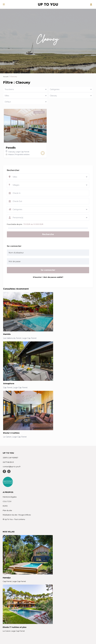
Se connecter (48, 270)
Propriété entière (22, 154)
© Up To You (8, 519)
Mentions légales (10, 497)
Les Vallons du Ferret (12, 338)
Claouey (12, 152)
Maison (11, 154)
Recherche (48, 234)
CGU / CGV (7, 501)
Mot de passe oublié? (53, 277)
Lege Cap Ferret (22, 152)
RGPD (5, 506)
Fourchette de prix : (15, 224)
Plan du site (7, 510)
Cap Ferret (8, 388)
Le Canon (7, 437)
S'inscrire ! (38, 277)
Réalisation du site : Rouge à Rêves (17, 515)
